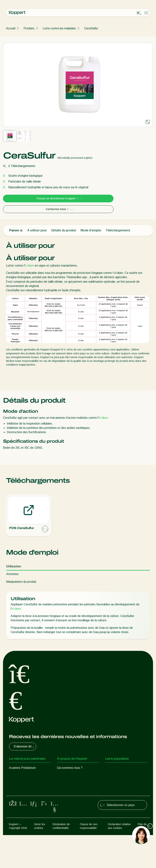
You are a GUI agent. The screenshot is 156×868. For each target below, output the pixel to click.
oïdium (29, 266)
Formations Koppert (70, 783)
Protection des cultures (24, 810)
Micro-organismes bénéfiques (28, 802)
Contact (62, 798)
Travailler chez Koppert (72, 790)
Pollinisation (17, 817)
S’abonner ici (24, 747)
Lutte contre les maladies (59, 28)
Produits (29, 28)
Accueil (11, 28)
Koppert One (114, 775)
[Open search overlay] (139, 13)
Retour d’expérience (118, 768)
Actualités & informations (73, 775)
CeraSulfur (91, 28)
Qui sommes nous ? (70, 768)
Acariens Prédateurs (22, 768)
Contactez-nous (58, 209)
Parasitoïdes (18, 783)
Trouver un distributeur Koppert (58, 198)
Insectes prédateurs (22, 775)
